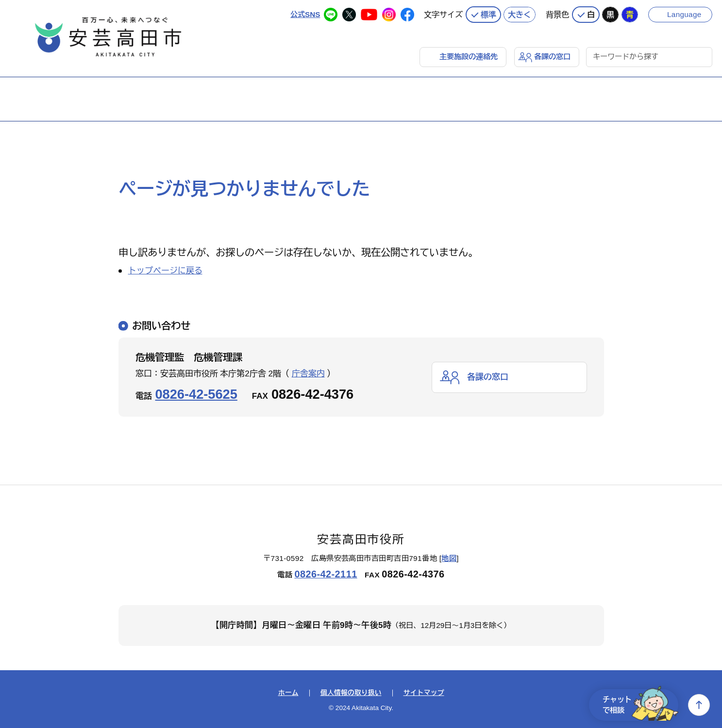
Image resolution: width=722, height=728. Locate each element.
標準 (488, 15)
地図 (449, 558)
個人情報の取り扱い (351, 693)
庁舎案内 (308, 374)
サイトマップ (424, 693)
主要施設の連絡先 (469, 57)
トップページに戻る (165, 271)
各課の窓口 (552, 57)
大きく (520, 15)
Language (684, 14)
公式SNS (305, 14)
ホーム (288, 693)
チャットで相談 (640, 705)
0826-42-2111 (326, 574)
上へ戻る (699, 705)
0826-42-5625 (196, 394)
